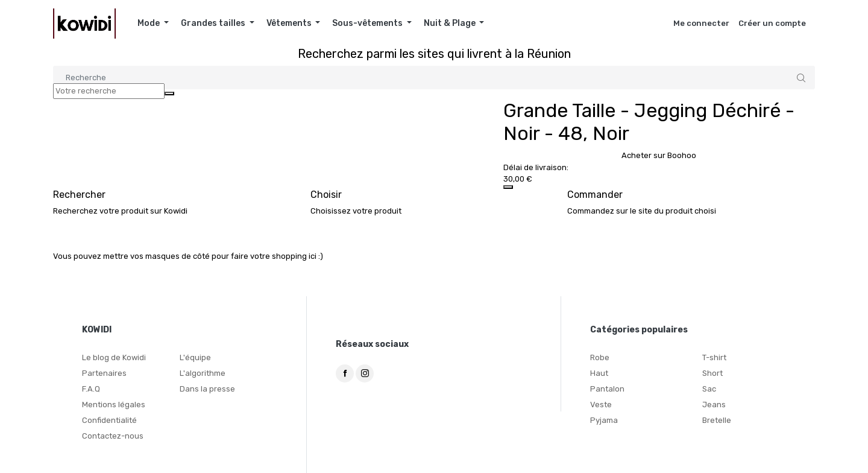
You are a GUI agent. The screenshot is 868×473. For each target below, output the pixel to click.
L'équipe (195, 357)
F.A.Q (91, 389)
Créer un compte (772, 23)
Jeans (714, 405)
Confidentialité (109, 420)
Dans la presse (207, 389)
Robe (600, 357)
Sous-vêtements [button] (368, 23)
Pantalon (607, 389)
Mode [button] (149, 23)
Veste (601, 405)
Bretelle (717, 420)
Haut (599, 373)
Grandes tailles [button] (214, 23)
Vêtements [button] (290, 23)
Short (712, 373)
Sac (709, 389)
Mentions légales (114, 405)
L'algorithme (203, 373)
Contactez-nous (113, 436)
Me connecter (701, 23)
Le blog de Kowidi (114, 357)
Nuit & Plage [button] (451, 23)
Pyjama (604, 420)
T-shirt (714, 357)
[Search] (434, 78)
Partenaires (104, 373)
